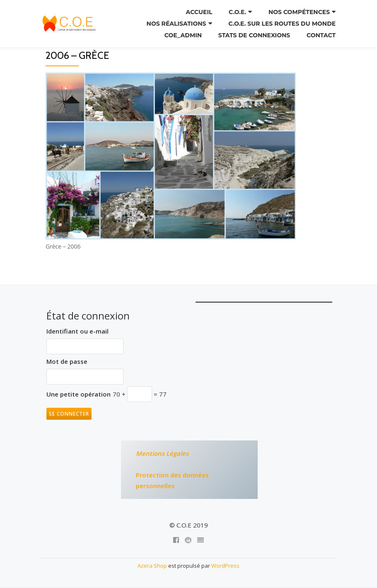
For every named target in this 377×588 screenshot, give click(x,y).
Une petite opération (79, 394)
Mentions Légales (162, 453)
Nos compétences (299, 12)
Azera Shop (152, 566)
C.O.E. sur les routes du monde (282, 24)
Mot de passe (67, 361)
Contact (321, 35)
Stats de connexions (254, 35)
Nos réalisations (176, 24)
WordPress (225, 566)
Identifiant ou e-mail (77, 331)
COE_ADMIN (183, 35)
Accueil (199, 12)
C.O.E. (237, 12)
